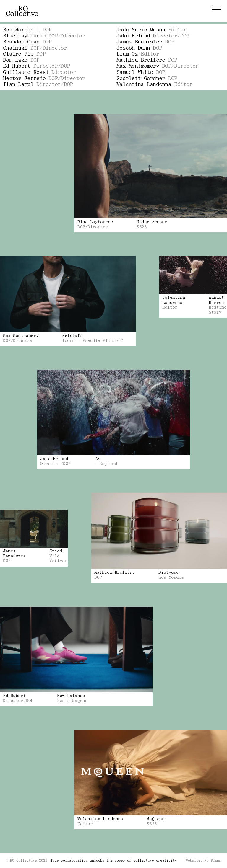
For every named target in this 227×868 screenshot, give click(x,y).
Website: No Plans (204, 860)
